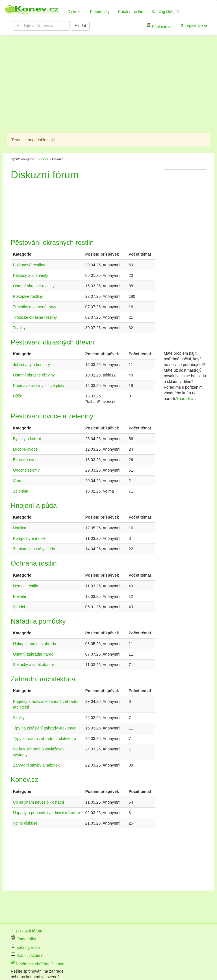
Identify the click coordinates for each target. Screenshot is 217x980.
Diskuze (75, 12)
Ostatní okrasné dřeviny (34, 375)
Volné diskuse (25, 823)
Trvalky (19, 328)
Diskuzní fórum (26, 931)
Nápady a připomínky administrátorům (46, 813)
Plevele (19, 596)
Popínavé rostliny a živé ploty (39, 386)
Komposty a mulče (29, 538)
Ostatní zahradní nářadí (34, 654)
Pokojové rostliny (28, 296)
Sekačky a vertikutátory (33, 665)
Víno (17, 481)
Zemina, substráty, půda (34, 549)
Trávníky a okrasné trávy (35, 307)
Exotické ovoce (26, 460)
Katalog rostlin (131, 12)
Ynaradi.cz (185, 399)
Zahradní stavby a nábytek (36, 765)
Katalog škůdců (165, 12)
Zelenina (21, 491)
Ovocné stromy (26, 470)
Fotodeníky (100, 12)
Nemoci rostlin (26, 586)
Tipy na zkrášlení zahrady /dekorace (45, 728)
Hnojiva (20, 528)
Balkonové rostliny (29, 265)
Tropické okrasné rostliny (35, 317)
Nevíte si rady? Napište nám (38, 964)
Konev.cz (42, 159)
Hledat (80, 26)
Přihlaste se (160, 27)
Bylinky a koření (27, 439)
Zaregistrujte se (195, 26)
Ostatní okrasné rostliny (34, 286)
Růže (18, 396)
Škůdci (19, 607)
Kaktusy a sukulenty (31, 275)
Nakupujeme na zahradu (35, 644)
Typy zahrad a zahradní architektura (45, 739)
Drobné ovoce (25, 449)
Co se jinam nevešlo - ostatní (39, 802)
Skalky (19, 718)
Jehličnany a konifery (32, 365)
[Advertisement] (84, 85)
